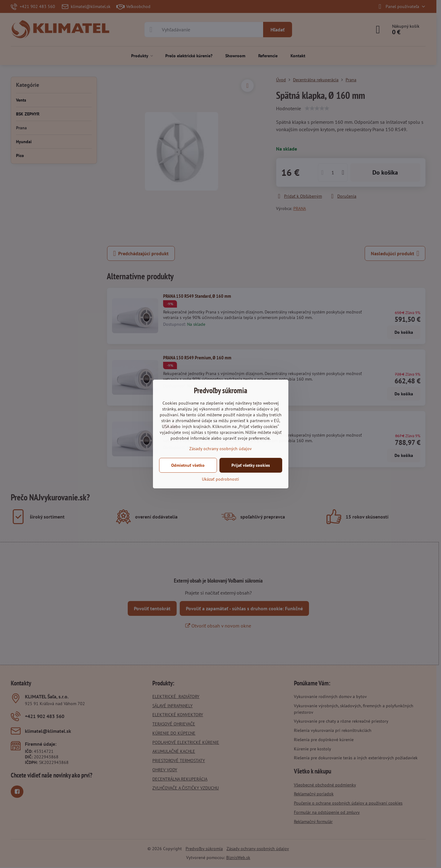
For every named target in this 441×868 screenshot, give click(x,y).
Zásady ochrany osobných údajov (220, 449)
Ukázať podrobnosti (220, 479)
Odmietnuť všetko (188, 465)
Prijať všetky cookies (251, 465)
